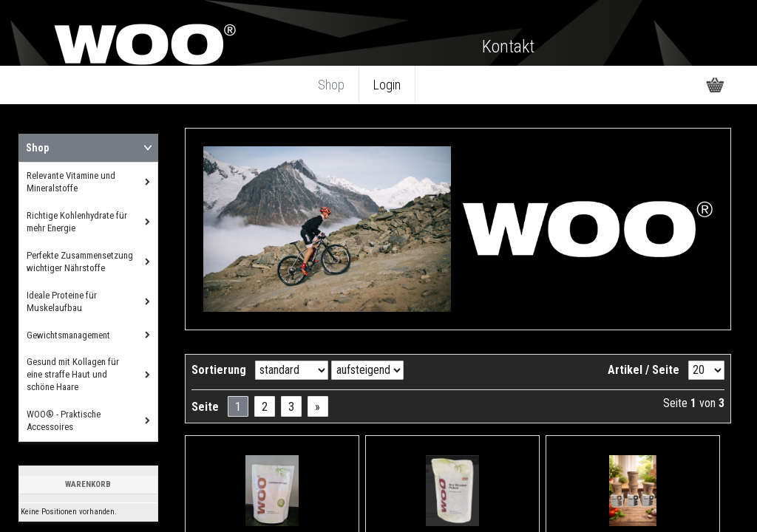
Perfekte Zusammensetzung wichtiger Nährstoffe (80, 262)
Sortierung (219, 370)
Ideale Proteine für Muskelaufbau (62, 301)
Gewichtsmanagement (68, 335)
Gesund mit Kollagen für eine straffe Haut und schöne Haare (73, 374)
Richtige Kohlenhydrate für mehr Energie (77, 222)
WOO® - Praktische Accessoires (64, 420)
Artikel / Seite (644, 370)
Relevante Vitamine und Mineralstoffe (71, 182)
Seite (205, 407)
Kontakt (508, 47)
